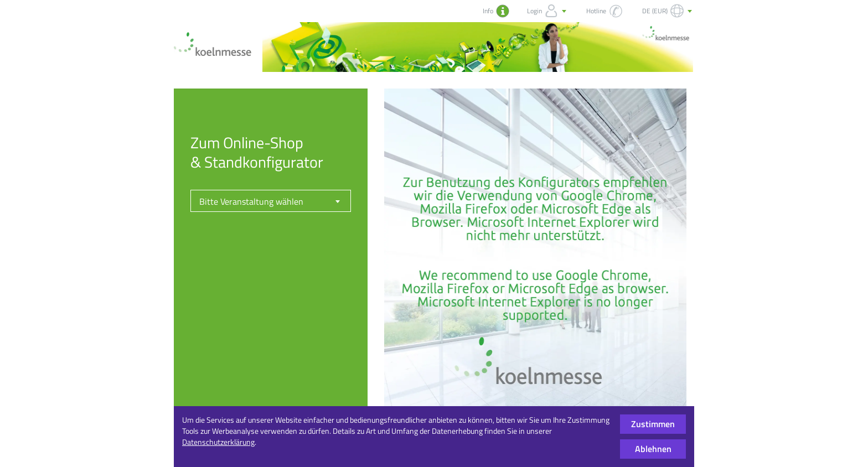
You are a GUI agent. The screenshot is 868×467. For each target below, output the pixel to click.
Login (548, 11)
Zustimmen (653, 424)
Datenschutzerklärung (218, 442)
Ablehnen (653, 449)
